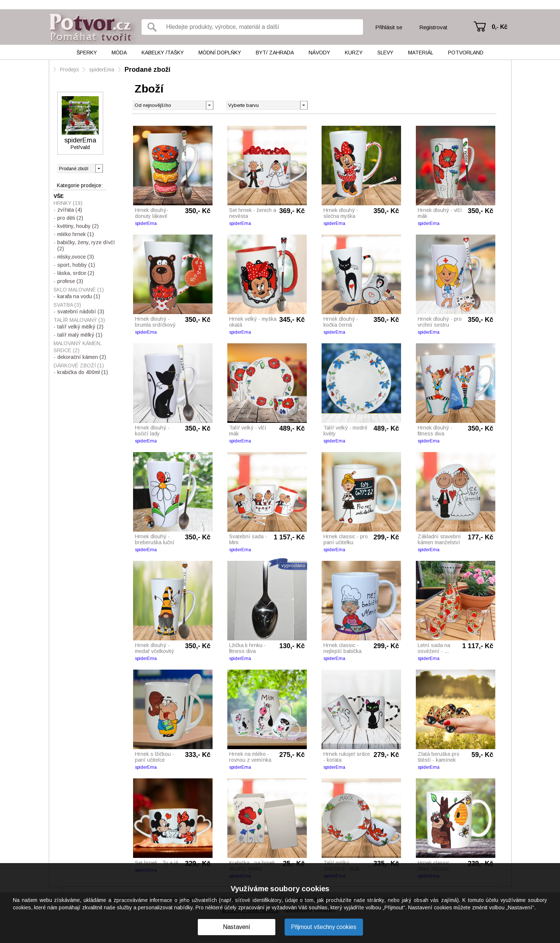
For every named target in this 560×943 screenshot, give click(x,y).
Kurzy (354, 53)
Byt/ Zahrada (275, 53)
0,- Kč (500, 27)
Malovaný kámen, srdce (78, 347)
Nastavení (237, 927)
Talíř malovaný (79, 320)
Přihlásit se (389, 27)
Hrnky (68, 203)
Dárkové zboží (79, 366)
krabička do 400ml (83, 372)
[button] (304, 105)
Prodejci (69, 70)
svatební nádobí (81, 311)
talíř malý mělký (80, 335)
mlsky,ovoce (76, 257)
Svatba (67, 305)
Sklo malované (79, 290)
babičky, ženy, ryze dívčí (86, 245)
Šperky (87, 53)
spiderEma (102, 70)
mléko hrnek (76, 234)
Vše (59, 196)
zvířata (70, 210)
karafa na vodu (79, 296)
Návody (319, 53)
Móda (119, 53)
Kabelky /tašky (163, 53)
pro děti (70, 218)
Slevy (385, 53)
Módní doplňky (220, 53)
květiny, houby (78, 226)
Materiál (421, 53)
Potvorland (466, 53)
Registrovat (433, 27)
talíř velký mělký (80, 327)
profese (70, 281)
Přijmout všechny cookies (324, 927)
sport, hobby (76, 265)
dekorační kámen (82, 357)
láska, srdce (76, 273)
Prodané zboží (147, 70)
